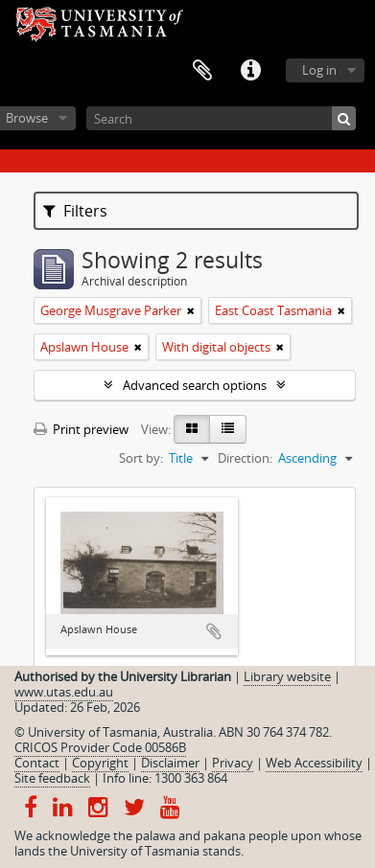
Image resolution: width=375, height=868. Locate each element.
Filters (75, 211)
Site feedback (52, 778)
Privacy (233, 763)
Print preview (81, 429)
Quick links (250, 71)
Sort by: (141, 458)
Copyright (100, 763)
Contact (37, 763)
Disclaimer (170, 763)
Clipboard (202, 71)
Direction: (245, 458)
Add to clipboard (214, 631)
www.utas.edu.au (64, 692)
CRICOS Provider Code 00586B (100, 747)
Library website (287, 676)
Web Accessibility (314, 763)
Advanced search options (195, 385)
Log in (319, 70)
